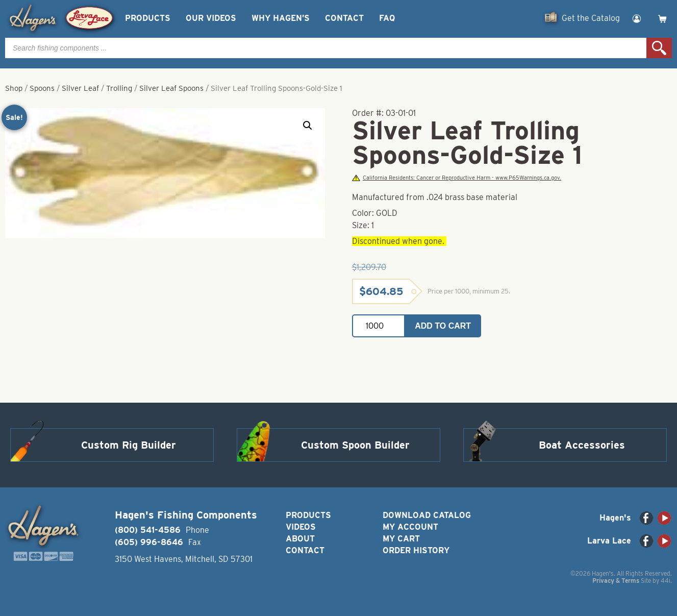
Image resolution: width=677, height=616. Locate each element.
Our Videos (211, 18)
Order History (416, 550)
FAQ (387, 18)
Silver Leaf (80, 88)
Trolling (119, 88)
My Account (410, 527)
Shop (14, 88)
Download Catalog (427, 515)
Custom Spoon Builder (355, 445)
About (300, 539)
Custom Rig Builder (129, 445)
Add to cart (443, 326)
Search (659, 48)
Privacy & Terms (616, 581)
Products (148, 18)
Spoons (42, 88)
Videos (301, 527)
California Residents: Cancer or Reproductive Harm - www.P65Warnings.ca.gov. (457, 178)
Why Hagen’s (281, 18)
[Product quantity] (379, 326)
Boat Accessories (582, 445)
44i (666, 581)
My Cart (401, 539)
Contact (344, 18)
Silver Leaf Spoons (171, 88)
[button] (308, 126)
